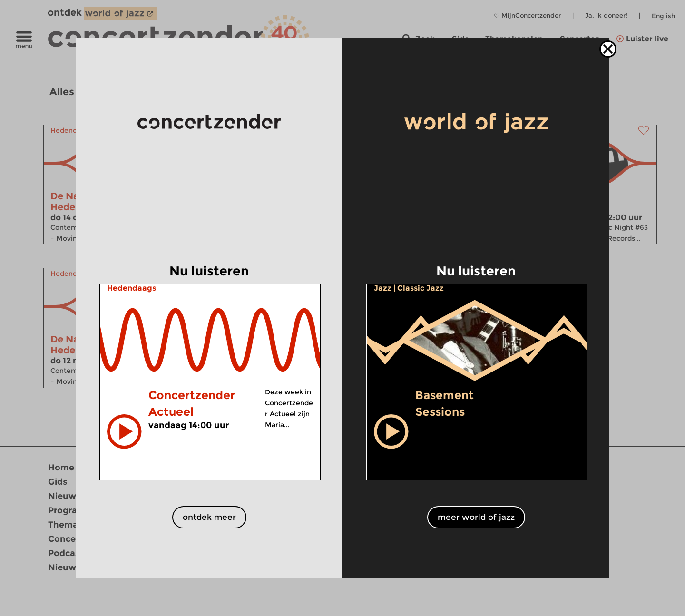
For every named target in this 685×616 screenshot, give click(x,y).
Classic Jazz (421, 288)
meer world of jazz (476, 517)
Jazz (383, 288)
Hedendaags (132, 288)
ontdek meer (209, 517)
